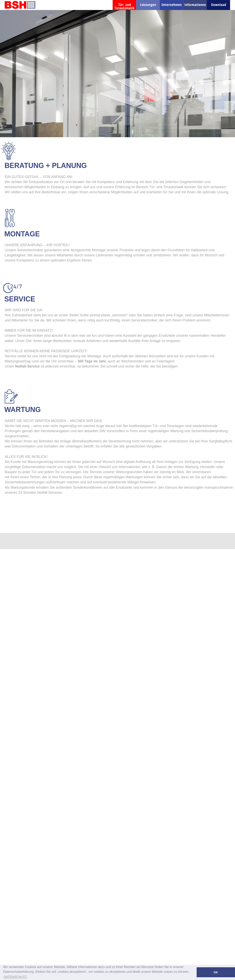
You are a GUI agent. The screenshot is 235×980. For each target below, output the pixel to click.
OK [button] (216, 972)
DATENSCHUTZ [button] (15, 977)
